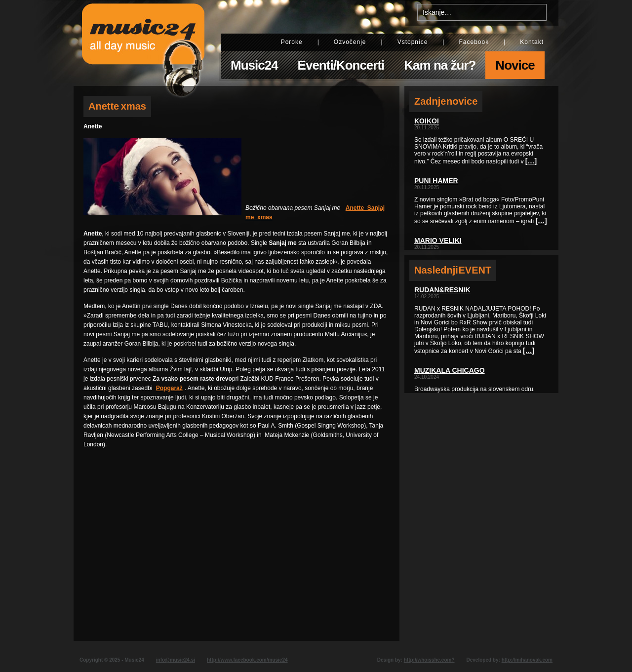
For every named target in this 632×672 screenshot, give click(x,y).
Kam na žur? (440, 65)
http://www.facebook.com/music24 (247, 660)
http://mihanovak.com (527, 660)
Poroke (292, 42)
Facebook (474, 42)
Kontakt (532, 42)
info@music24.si (176, 660)
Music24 (254, 65)
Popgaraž (169, 388)
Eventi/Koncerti (341, 65)
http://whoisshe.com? (429, 660)
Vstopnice (413, 42)
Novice (515, 65)
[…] (531, 161)
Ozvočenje (350, 42)
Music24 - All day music (143, 43)
